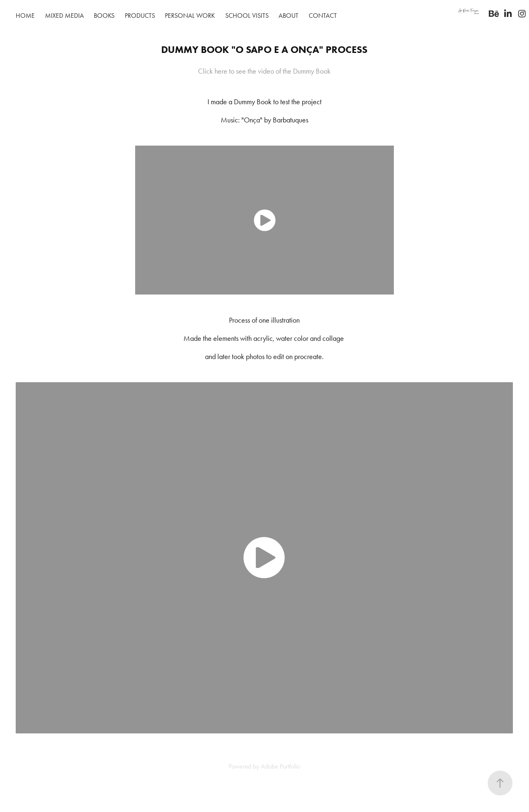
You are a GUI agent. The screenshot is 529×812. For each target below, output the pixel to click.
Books (104, 16)
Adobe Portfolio (280, 766)
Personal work (190, 16)
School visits (247, 16)
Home (25, 16)
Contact (323, 16)
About (288, 16)
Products (140, 16)
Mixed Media (64, 16)
